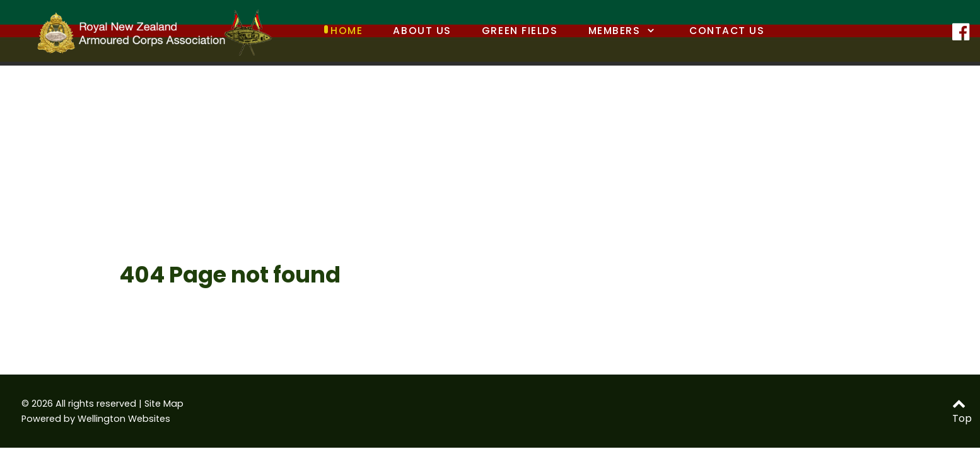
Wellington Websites (124, 419)
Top (962, 412)
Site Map (164, 404)
